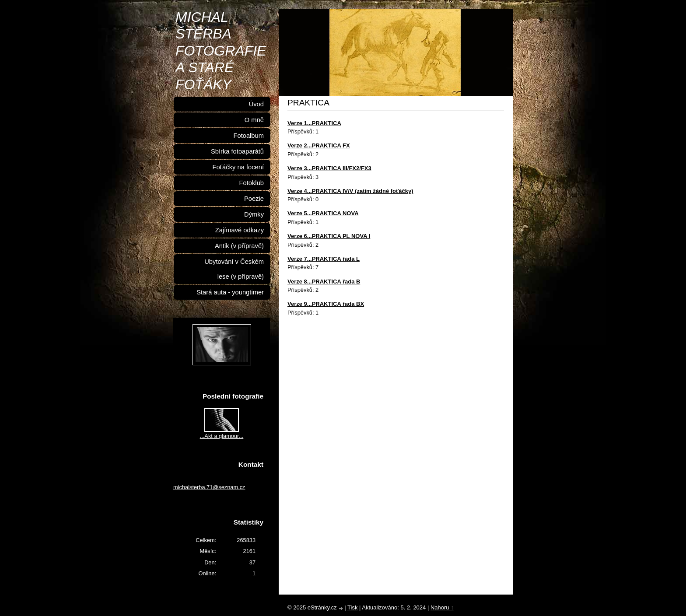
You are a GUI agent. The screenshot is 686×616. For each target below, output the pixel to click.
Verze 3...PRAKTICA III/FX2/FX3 (329, 168)
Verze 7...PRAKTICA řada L (324, 259)
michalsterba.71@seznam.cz (209, 487)
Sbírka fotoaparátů (237, 151)
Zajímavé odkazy (240, 230)
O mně (254, 120)
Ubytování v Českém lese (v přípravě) (234, 269)
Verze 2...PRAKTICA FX (319, 145)
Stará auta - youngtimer (230, 292)
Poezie (254, 199)
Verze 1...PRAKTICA (314, 123)
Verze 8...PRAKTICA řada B (324, 282)
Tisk (352, 607)
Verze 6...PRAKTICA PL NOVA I (329, 236)
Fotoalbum (248, 136)
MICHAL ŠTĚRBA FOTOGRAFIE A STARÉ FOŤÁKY (221, 51)
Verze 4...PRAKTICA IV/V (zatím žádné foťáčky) (350, 191)
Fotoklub (252, 183)
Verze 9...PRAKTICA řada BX (326, 304)
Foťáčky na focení (238, 167)
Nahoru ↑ (442, 607)
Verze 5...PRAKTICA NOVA (323, 213)
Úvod (256, 104)
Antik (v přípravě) (239, 246)
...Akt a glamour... (222, 436)
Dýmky (254, 214)
